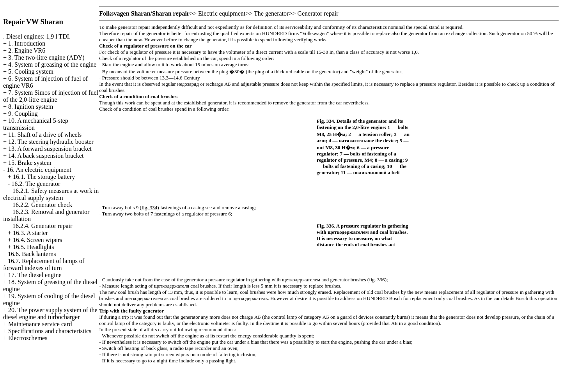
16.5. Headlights (33, 247)
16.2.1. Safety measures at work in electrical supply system (51, 194)
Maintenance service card (40, 324)
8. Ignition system (31, 107)
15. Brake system (30, 163)
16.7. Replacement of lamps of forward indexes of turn (44, 264)
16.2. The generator (36, 184)
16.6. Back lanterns (32, 254)
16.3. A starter (30, 233)
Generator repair (318, 13)
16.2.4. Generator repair (42, 226)
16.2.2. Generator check (42, 205)
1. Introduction (27, 43)
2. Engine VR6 (27, 50)
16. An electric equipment (39, 170)
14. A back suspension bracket (46, 156)
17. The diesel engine (35, 275)
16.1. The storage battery (44, 177)
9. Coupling (23, 114)
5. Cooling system (31, 72)
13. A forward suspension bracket (50, 149)
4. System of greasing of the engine (52, 64)
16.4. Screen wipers (37, 240)
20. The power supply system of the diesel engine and (50, 313)
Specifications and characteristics (50, 331)
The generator (271, 13)
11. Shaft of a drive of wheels (45, 135)
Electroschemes (28, 338)
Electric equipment (222, 13)
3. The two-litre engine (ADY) (46, 57)
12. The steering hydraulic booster (51, 142)
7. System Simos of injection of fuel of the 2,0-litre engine (51, 96)
